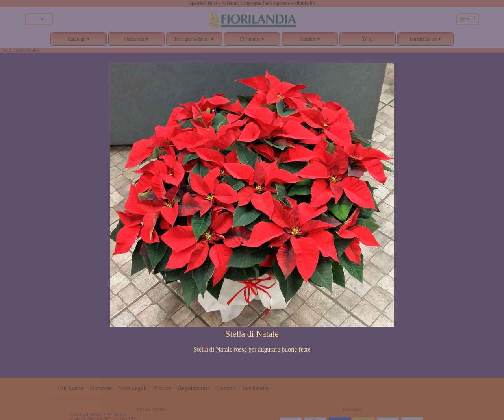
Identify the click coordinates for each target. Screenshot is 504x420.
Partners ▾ (310, 41)
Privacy (162, 388)
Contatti (226, 388)
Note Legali (132, 388)
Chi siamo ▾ (252, 41)
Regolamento (194, 388)
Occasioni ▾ (136, 41)
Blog (368, 39)
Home (19, 50)
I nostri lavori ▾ (425, 41)
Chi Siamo (71, 388)
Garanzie (101, 388)
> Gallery (32, 50)
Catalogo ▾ (79, 41)
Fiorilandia (255, 388)
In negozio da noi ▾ (194, 41)
